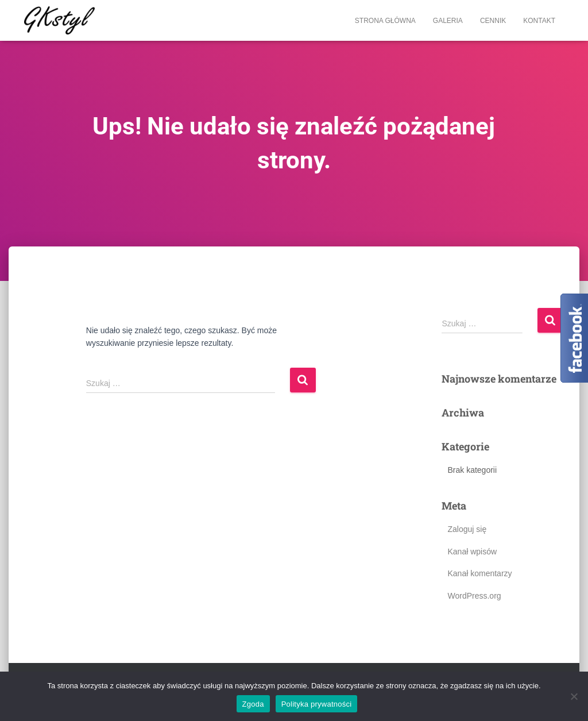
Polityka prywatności (317, 704)
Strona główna (385, 21)
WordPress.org (474, 596)
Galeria (448, 21)
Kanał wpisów (472, 552)
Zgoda (253, 704)
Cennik (493, 21)
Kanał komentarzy (479, 573)
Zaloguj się (467, 529)
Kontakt (539, 21)
